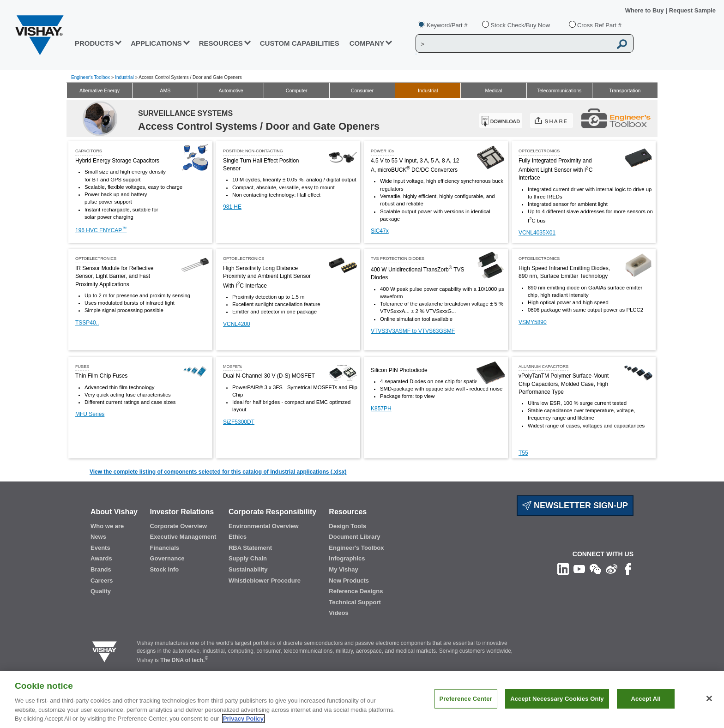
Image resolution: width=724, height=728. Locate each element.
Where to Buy (645, 10)
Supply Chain (248, 558)
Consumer (362, 90)
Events (100, 548)
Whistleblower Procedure (265, 581)
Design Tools (347, 526)
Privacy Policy (243, 719)
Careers (102, 581)
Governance (167, 558)
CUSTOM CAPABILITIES (300, 43)
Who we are (107, 526)
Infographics (347, 558)
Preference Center (466, 699)
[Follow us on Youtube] (579, 569)
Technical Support (355, 602)
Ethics (238, 537)
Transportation (625, 90)
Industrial (124, 77)
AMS (165, 90)
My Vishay (343, 569)
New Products (349, 581)
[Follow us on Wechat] (595, 569)
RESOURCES (221, 43)
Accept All (646, 699)
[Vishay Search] (514, 44)
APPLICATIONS (156, 43)
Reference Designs (356, 591)
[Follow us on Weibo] (612, 569)
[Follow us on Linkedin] (563, 569)
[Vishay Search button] (622, 44)
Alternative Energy (100, 90)
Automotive (231, 90)
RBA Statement (250, 548)
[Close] (709, 698)
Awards (101, 558)
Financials (164, 548)
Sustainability (248, 569)
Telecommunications (559, 90)
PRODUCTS (94, 43)
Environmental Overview (264, 526)
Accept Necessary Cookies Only (557, 699)
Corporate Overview (178, 526)
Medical (494, 90)
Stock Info (164, 569)
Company (367, 43)
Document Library (354, 537)
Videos (338, 613)
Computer (297, 90)
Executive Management (183, 537)
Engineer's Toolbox (90, 77)
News (98, 537)
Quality (101, 591)
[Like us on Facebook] (628, 569)
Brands (101, 569)
